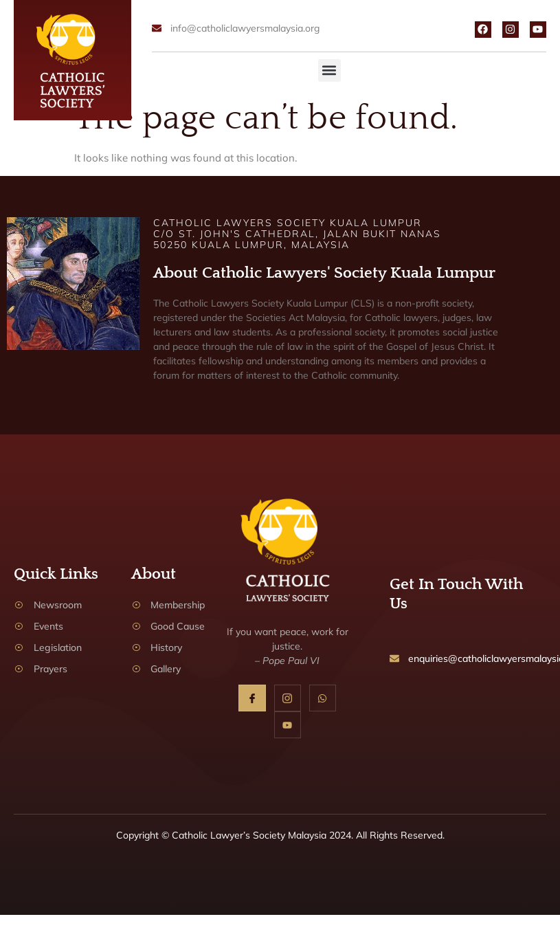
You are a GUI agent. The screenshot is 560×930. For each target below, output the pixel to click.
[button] (329, 70)
